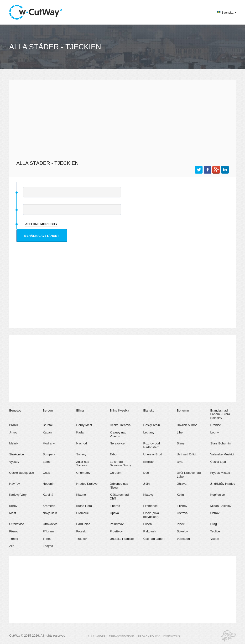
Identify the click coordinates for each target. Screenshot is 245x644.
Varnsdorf (183, 539)
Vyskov (14, 462)
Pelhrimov (117, 524)
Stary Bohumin (221, 443)
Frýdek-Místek (220, 473)
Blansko (149, 410)
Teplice (215, 531)
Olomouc (83, 513)
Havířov (15, 484)
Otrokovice (17, 524)
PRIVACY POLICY (149, 636)
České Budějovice (22, 473)
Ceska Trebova (120, 425)
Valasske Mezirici (222, 454)
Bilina (80, 410)
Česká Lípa (218, 462)
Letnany (149, 432)
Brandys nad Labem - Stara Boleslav (220, 414)
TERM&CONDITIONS (122, 636)
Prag (214, 524)
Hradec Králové (87, 484)
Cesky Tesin (152, 425)
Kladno (81, 495)
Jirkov (13, 432)
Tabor (114, 454)
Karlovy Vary (18, 495)
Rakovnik (150, 531)
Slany (181, 443)
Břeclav (149, 462)
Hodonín (49, 484)
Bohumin (183, 410)
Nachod (82, 443)
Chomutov (83, 473)
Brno (180, 462)
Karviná (48, 495)
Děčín (147, 473)
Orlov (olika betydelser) (151, 515)
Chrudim (116, 473)
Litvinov (182, 506)
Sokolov (182, 531)
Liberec (115, 506)
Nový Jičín (50, 513)
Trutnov (82, 539)
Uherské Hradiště (122, 539)
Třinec (47, 539)
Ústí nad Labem (154, 539)
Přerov (14, 531)
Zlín (12, 546)
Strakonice (17, 454)
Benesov (15, 410)
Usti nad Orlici (186, 454)
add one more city (42, 224)
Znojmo (48, 546)
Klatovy (149, 495)
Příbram (48, 531)
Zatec (47, 462)
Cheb (46, 473)
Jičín (147, 484)
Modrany (49, 443)
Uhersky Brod (153, 454)
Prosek (81, 531)
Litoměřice (151, 506)
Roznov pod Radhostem (152, 445)
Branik (14, 425)
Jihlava (182, 484)
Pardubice (83, 524)
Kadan (47, 432)
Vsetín (215, 539)
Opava (114, 513)
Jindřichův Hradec (223, 484)
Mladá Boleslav (221, 506)
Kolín (180, 495)
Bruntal (48, 425)
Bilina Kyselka (119, 410)
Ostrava (182, 513)
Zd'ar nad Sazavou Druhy (120, 464)
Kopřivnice (218, 495)
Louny (215, 432)
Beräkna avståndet (42, 236)
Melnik (14, 443)
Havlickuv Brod (187, 425)
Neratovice (117, 443)
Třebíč (14, 539)
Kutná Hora (84, 506)
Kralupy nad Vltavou (118, 434)
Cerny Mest (84, 425)
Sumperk (49, 454)
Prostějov (116, 531)
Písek (181, 524)
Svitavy (81, 454)
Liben (181, 432)
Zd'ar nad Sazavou (83, 464)
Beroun (48, 410)
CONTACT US (172, 636)
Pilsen (148, 524)
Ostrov (215, 513)
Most (13, 513)
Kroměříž (49, 506)
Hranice (216, 425)
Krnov (13, 506)
